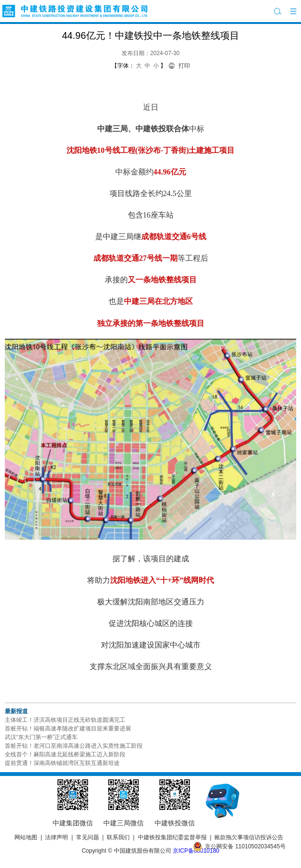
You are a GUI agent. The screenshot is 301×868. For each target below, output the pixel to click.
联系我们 (118, 837)
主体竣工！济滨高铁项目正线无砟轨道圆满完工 (65, 720)
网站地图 (26, 837)
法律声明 (56, 837)
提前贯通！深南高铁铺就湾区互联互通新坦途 (62, 763)
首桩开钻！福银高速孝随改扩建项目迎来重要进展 (68, 729)
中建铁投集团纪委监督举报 (172, 837)
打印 (184, 66)
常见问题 (88, 837)
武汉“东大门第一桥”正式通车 (41, 737)
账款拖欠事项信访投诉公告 (249, 837)
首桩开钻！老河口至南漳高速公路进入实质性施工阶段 (74, 746)
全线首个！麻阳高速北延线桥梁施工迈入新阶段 (65, 754)
